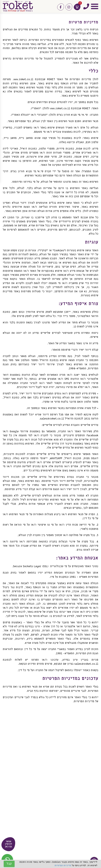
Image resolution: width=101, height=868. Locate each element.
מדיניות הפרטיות (63, 866)
